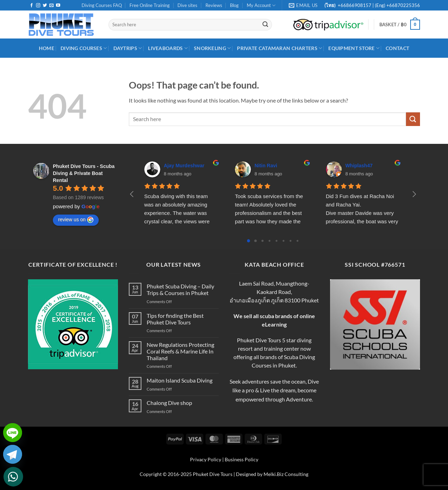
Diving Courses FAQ (102, 5)
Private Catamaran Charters (279, 48)
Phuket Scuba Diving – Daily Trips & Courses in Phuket (180, 289)
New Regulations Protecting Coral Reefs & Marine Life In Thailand (180, 351)
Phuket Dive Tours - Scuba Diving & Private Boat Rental (84, 173)
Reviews (214, 5)
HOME (47, 48)
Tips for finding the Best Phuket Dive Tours (175, 319)
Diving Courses (84, 48)
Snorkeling (212, 48)
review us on (76, 220)
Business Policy (241, 459)
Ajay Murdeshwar (184, 166)
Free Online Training (150, 5)
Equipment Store (354, 48)
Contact (397, 48)
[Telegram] (13, 454)
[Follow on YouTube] (58, 6)
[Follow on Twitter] (45, 6)
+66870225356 (403, 5)
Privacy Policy (206, 459)
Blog (234, 5)
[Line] (13, 433)
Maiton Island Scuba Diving (180, 380)
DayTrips (128, 48)
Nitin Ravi (266, 166)
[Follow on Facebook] (31, 6)
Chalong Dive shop (169, 403)
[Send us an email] (51, 6)
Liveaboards (168, 48)
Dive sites (187, 5)
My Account (261, 5)
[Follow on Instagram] (38, 6)
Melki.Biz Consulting (286, 474)
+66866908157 (354, 5)
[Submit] (265, 25)
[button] (400, 25)
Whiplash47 (359, 166)
